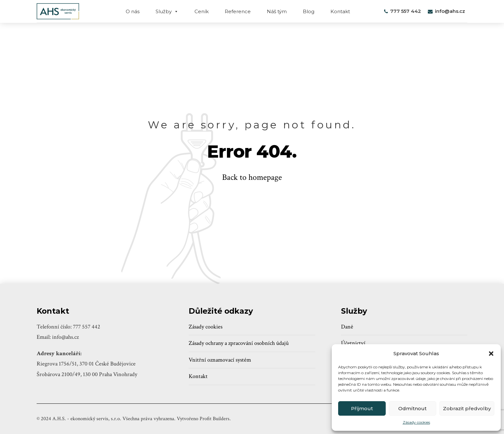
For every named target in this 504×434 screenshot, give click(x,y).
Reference (238, 11)
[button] (491, 354)
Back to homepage (252, 177)
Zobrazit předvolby (467, 408)
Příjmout (362, 408)
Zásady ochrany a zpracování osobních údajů (239, 343)
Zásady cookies (416, 422)
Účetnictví (353, 343)
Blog (309, 11)
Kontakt (340, 11)
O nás (133, 11)
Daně (347, 327)
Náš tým (277, 11)
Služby (167, 11)
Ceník (202, 11)
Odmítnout (412, 408)
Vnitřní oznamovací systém (220, 360)
